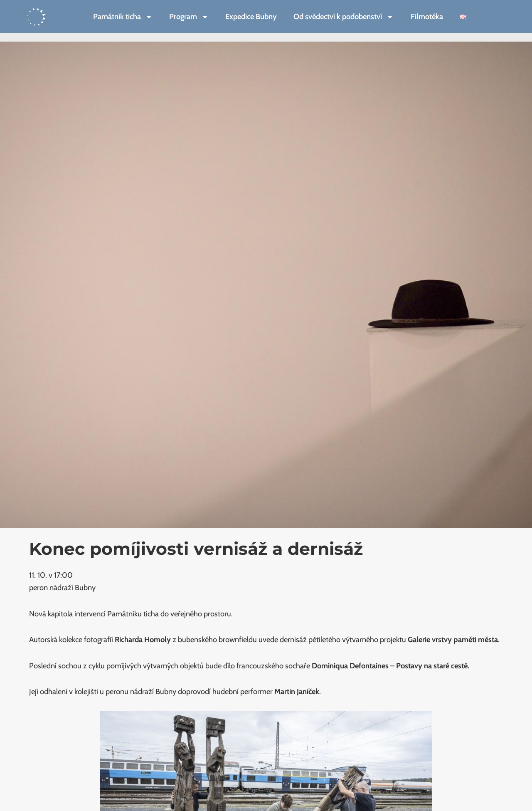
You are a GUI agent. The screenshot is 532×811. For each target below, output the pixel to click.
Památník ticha (123, 17)
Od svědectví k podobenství (344, 17)
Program (189, 17)
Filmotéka (427, 16)
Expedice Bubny (251, 16)
